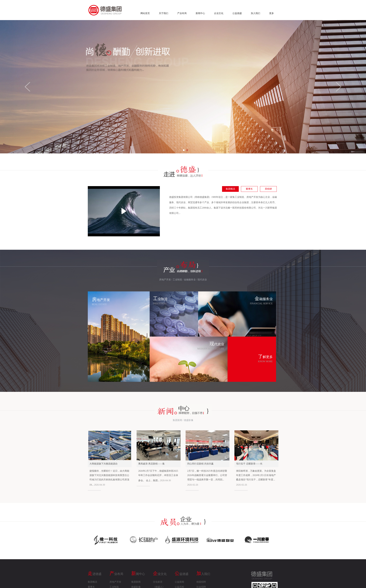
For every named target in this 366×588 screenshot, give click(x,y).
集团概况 (230, 189)
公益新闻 (179, 582)
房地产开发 (165, 280)
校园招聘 (201, 582)
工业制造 (177, 280)
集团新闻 (177, 420)
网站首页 (145, 13)
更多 (272, 13)
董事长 (249, 189)
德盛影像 (189, 420)
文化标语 (158, 582)
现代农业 (202, 280)
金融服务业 (190, 280)
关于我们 (164, 13)
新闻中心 (200, 13)
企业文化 (219, 13)
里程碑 (268, 189)
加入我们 (255, 13)
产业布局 (182, 13)
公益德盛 (237, 13)
